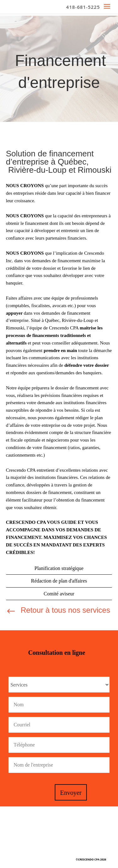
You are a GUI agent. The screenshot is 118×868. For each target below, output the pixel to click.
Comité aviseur (59, 594)
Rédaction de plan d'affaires (59, 581)
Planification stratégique (59, 568)
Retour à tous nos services (65, 610)
